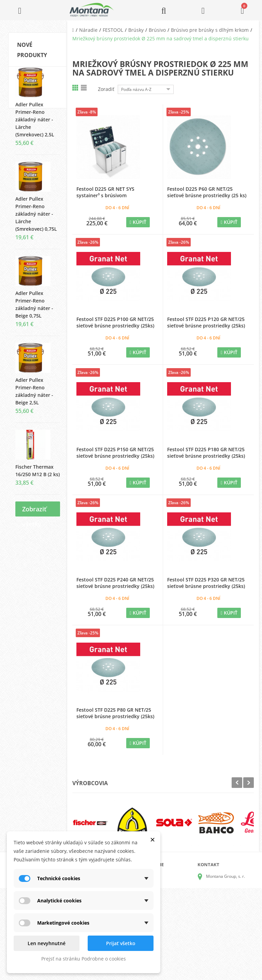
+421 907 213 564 (223, 934)
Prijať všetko (121, 943)
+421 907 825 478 (223, 924)
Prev (237, 783)
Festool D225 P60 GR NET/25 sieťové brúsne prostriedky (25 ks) (207, 192)
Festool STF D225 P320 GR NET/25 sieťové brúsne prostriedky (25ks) (206, 583)
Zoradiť (106, 89)
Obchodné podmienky (165, 910)
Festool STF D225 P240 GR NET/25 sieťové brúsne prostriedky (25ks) (115, 583)
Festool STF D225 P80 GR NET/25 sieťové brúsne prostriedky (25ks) (115, 713)
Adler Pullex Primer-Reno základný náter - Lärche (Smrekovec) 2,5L (35, 126)
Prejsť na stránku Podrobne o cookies (84, 959)
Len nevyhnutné (47, 943)
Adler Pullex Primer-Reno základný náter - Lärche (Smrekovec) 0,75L (36, 220)
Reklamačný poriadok (165, 921)
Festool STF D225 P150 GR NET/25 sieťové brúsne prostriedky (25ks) (115, 453)
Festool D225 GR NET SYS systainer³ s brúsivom (105, 192)
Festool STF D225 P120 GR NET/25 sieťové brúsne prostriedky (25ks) (206, 322)
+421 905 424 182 (223, 915)
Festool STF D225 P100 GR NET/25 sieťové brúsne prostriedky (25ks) (115, 322)
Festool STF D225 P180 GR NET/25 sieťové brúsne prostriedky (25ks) (206, 453)
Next (249, 783)
